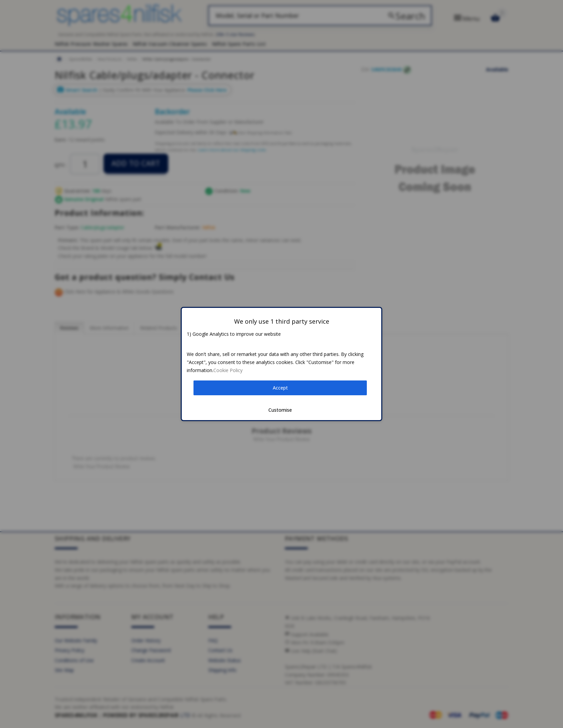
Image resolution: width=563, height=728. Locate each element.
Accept (280, 388)
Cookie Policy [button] (228, 370)
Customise (280, 410)
